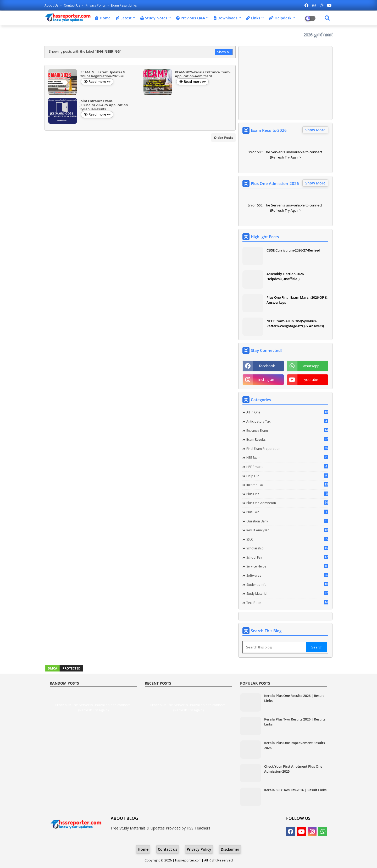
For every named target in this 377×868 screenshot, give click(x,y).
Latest (124, 18)
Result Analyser (287, 530)
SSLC (287, 539)
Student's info (287, 585)
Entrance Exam (287, 430)
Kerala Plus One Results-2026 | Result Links (294, 698)
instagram (267, 380)
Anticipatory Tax (287, 421)
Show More (315, 130)
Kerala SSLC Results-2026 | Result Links (295, 790)
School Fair (287, 557)
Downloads (226, 18)
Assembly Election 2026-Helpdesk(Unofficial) (286, 276)
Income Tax (287, 485)
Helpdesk (280, 18)
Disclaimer (230, 849)
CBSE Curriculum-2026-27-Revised (293, 250)
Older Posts (223, 138)
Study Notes (154, 18)
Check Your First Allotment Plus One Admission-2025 (293, 769)
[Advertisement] (285, 83)
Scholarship (287, 548)
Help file (287, 476)
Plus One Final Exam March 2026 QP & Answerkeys (297, 300)
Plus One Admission (287, 503)
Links (253, 18)
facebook (267, 366)
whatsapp (311, 366)
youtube (311, 380)
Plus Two (287, 512)
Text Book (287, 603)
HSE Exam (287, 457)
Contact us (72, 5)
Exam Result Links (124, 5)
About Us (52, 5)
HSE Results (287, 467)
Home (102, 18)
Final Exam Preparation (287, 449)
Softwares (287, 575)
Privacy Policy (96, 5)
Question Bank (287, 521)
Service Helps (287, 566)
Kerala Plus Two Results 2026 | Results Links (295, 722)
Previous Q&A (190, 18)
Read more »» (99, 81)
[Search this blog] (275, 647)
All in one (287, 412)
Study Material (287, 593)
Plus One (287, 494)
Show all (224, 52)
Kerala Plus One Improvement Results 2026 (295, 745)
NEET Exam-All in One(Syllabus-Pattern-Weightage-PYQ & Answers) (295, 323)
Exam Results (287, 439)
